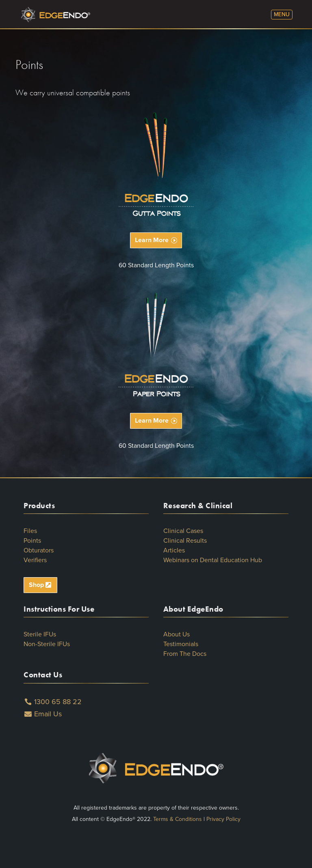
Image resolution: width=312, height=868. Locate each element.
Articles (174, 550)
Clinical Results (185, 541)
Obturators (39, 550)
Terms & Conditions (178, 819)
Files (30, 531)
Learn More (152, 240)
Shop (36, 585)
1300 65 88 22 (58, 702)
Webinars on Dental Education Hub (213, 560)
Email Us (48, 714)
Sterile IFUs (40, 634)
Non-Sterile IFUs (47, 644)
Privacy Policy (223, 819)
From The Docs (185, 654)
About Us (177, 634)
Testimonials (181, 644)
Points (32, 541)
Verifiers (35, 560)
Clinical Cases (183, 531)
